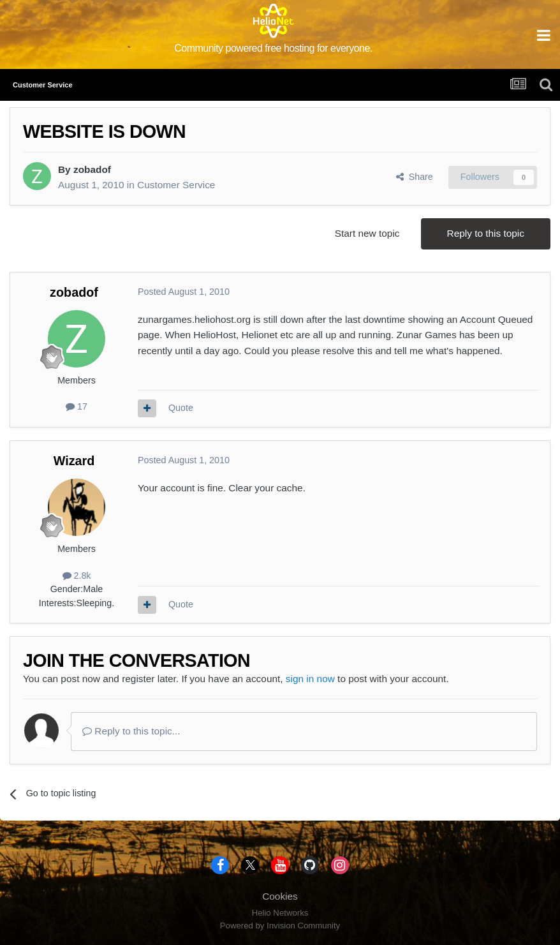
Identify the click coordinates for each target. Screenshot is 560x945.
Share (415, 177)
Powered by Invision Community (280, 926)
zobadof (92, 169)
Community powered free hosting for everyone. (273, 48)
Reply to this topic (486, 233)
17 (77, 406)
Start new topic (367, 233)
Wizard (74, 461)
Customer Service (176, 185)
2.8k (77, 576)
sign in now (310, 679)
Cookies (280, 896)
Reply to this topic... (131, 731)
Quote (181, 408)
